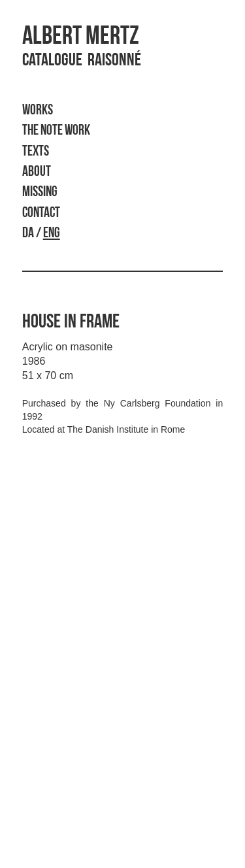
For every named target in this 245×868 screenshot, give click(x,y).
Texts (36, 152)
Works (38, 111)
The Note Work (56, 131)
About (37, 172)
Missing (40, 192)
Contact (41, 213)
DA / (41, 234)
